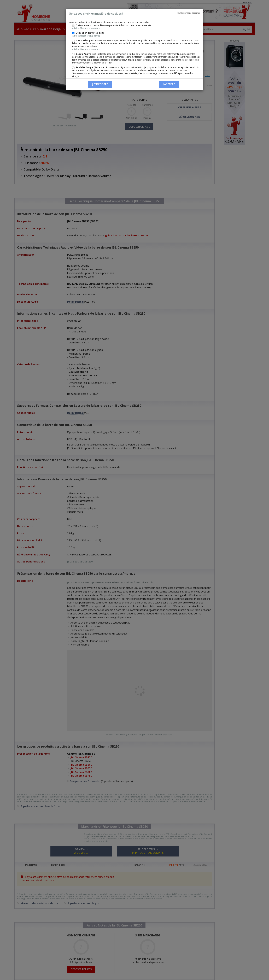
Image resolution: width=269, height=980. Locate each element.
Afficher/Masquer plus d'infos (86, 36)
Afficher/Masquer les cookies (86, 28)
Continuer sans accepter (189, 13)
